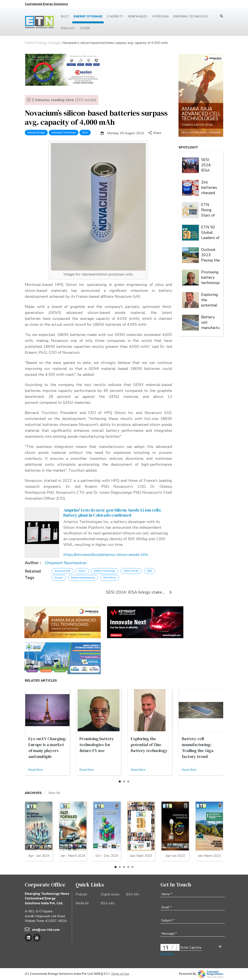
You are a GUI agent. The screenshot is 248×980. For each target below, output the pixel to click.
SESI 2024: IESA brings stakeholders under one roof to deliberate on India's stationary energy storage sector (210, 165)
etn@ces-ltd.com (46, 930)
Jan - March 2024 (73, 856)
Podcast (68, 28)
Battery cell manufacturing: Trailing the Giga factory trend (210, 322)
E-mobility (115, 16)
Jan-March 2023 (209, 856)
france (82, 571)
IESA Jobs (108, 903)
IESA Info (133, 894)
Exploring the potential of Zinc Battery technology (210, 299)
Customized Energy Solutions (46, 4)
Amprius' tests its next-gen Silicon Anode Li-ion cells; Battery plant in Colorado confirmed (112, 513)
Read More (36, 770)
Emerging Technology (191, 16)
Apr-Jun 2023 (175, 856)
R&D (150, 571)
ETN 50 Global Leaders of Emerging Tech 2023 (210, 232)
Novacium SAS (63, 571)
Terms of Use (120, 974)
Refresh (167, 954)
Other (85, 28)
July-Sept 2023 (141, 856)
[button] (120, 781)
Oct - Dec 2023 (107, 856)
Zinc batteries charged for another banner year (209, 187)
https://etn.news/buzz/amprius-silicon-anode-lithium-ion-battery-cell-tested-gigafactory (140, 555)
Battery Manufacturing (83, 578)
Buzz (65, 16)
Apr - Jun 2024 (39, 856)
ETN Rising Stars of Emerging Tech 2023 (210, 210)
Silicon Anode (131, 571)
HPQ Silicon (110, 578)
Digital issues (110, 894)
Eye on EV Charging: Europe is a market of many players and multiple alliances (47, 751)
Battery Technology (104, 571)
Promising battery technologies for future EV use (210, 277)
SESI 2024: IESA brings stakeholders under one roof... (139, 592)
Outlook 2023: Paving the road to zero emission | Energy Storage (210, 254)
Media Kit (82, 903)
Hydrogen (160, 16)
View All (54, 793)
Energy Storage (88, 16)
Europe (59, 578)
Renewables (138, 16)
